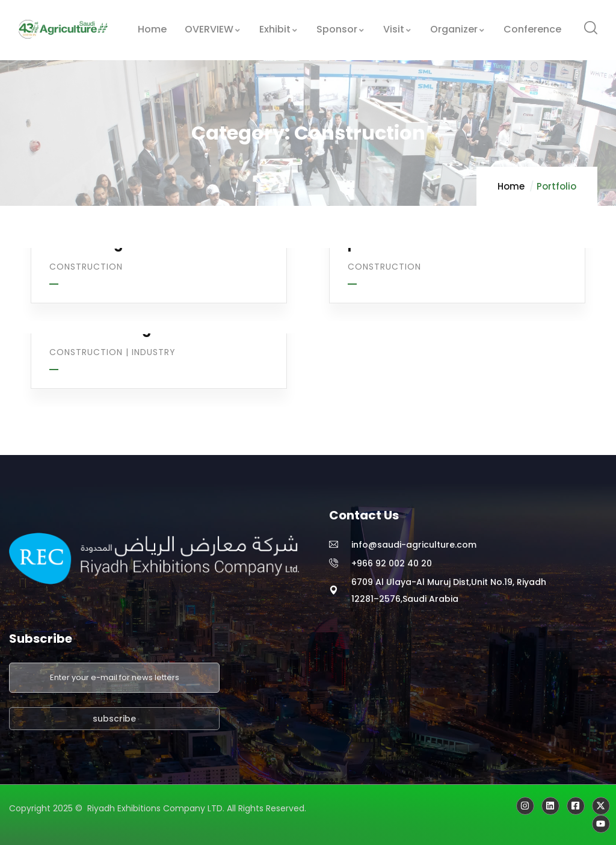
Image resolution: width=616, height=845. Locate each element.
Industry (154, 352)
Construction (86, 267)
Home (511, 186)
